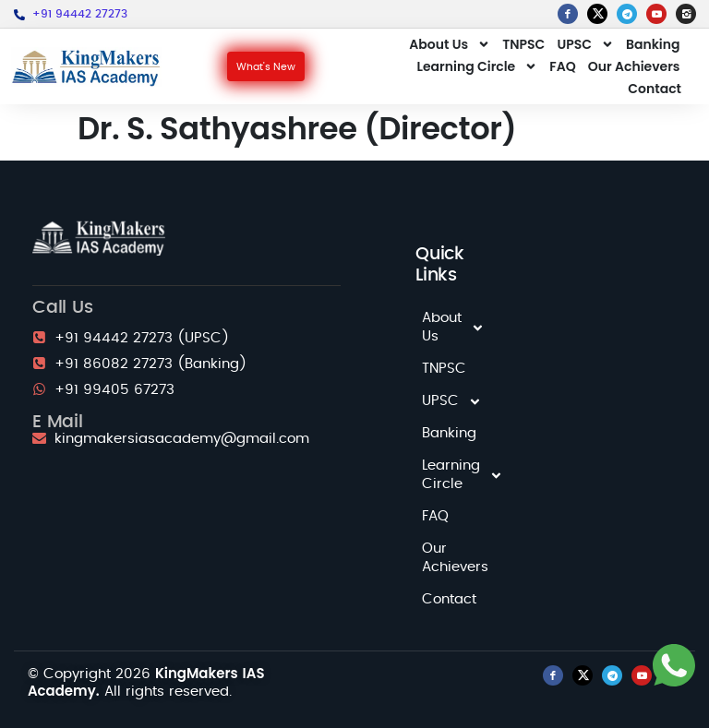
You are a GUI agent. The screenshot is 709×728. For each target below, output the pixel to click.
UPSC (585, 44)
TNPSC (523, 44)
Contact (655, 89)
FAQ (562, 66)
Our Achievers (634, 66)
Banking (653, 44)
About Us (450, 44)
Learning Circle (478, 66)
